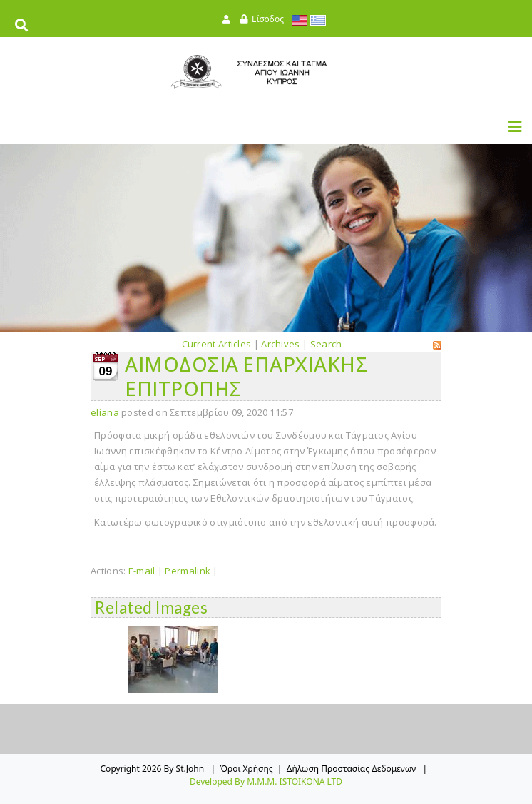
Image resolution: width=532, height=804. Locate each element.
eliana (105, 412)
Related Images (151, 607)
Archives (280, 344)
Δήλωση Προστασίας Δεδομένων (352, 769)
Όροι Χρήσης (246, 769)
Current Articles (217, 344)
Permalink (188, 571)
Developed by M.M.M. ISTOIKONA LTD (266, 782)
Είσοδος (268, 19)
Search (326, 344)
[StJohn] (266, 72)
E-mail (142, 571)
